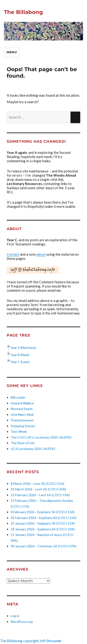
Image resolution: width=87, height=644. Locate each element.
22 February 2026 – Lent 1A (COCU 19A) (40, 495)
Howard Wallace (22, 403)
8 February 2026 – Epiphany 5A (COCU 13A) (43, 512)
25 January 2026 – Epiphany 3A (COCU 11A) (43, 523)
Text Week (19, 431)
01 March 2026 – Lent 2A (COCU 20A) (38, 489)
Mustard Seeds (22, 409)
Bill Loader (18, 397)
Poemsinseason (22, 420)
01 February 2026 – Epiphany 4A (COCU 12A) (43, 518)
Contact (13, 254)
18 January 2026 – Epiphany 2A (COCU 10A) (43, 529)
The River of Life (23, 443)
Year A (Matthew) (23, 348)
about (41, 254)
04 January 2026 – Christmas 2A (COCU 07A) (43, 546)
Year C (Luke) (20, 362)
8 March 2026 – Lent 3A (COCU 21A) (37, 484)
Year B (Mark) (20, 355)
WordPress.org (22, 622)
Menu (12, 52)
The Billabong (23, 12)
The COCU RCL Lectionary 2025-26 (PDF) (41, 437)
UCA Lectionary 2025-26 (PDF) (33, 449)
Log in (15, 616)
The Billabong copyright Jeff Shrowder (31, 641)
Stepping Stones (23, 426)
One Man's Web (22, 414)
